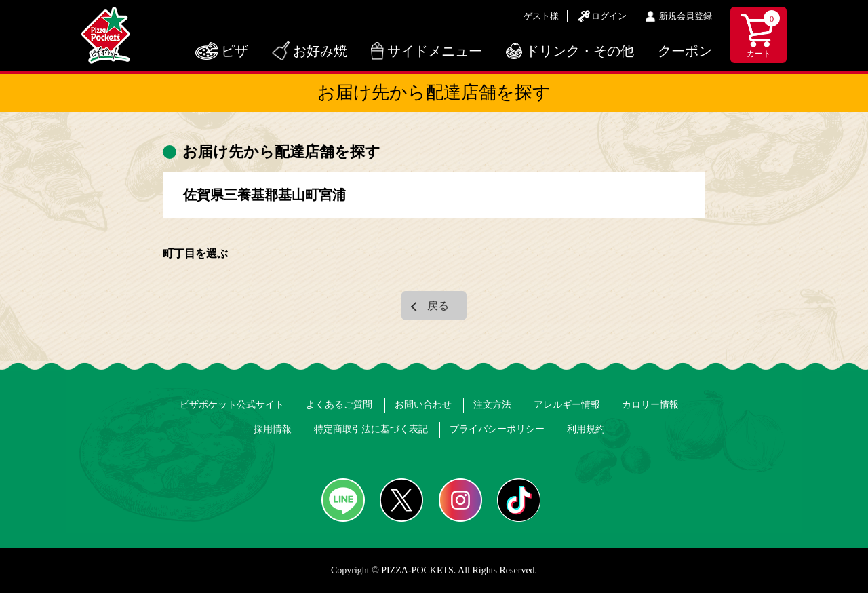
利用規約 (586, 429)
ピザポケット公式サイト (232, 405)
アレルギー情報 (567, 405)
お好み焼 (320, 51)
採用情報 (273, 429)
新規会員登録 (686, 16)
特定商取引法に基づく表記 (371, 429)
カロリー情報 (650, 405)
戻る (438, 306)
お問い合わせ (423, 405)
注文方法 (492, 405)
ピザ (235, 51)
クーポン (685, 51)
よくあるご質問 (339, 405)
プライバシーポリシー (497, 429)
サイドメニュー (435, 51)
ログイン (609, 16)
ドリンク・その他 (580, 51)
